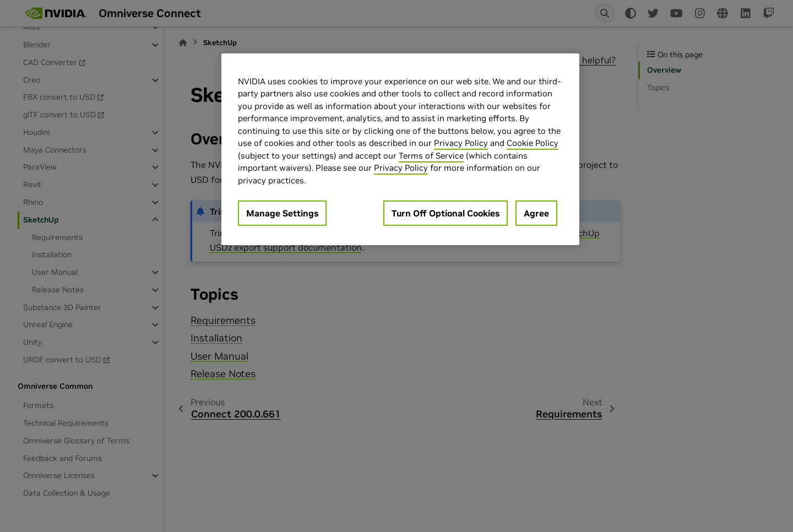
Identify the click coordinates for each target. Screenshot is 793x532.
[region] (400, 150)
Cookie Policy (533, 143)
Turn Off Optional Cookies (446, 213)
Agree (536, 213)
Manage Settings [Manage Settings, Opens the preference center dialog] (282, 213)
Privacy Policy (461, 143)
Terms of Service (431, 156)
